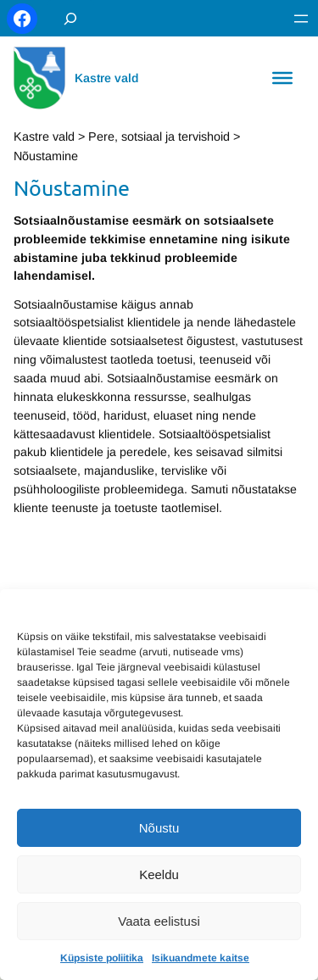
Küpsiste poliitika (102, 958)
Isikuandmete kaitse (201, 958)
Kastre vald (106, 78)
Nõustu (159, 828)
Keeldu (159, 874)
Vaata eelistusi (159, 921)
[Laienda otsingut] (70, 18)
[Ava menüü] (301, 19)
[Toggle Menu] (282, 78)
